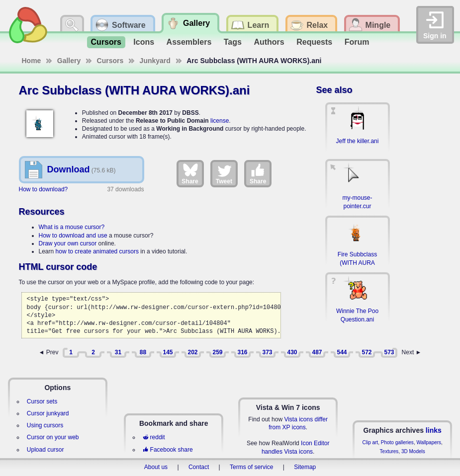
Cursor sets (42, 401)
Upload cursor (46, 450)
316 (242, 352)
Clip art (370, 442)
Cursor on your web (53, 437)
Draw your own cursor (68, 243)
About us (156, 467)
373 (267, 352)
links (434, 430)
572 (367, 352)
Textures (389, 451)
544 (342, 352)
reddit (154, 437)
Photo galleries (397, 442)
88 (143, 352)
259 (217, 352)
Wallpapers (429, 442)
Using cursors (45, 425)
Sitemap (305, 467)
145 (168, 352)
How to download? (44, 189)
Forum (357, 42)
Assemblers (189, 42)
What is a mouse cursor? (72, 227)
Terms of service (251, 467)
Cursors (106, 42)
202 (192, 352)
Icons (144, 42)
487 (317, 352)
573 (389, 352)
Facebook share (168, 450)
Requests (314, 42)
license (220, 121)
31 (118, 352)
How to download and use (73, 236)
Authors (269, 42)
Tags (233, 42)
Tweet (224, 173)
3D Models (413, 451)
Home (32, 61)
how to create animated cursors (97, 251)
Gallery (69, 61)
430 (292, 352)
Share (190, 173)
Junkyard (155, 61)
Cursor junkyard (48, 413)
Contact (199, 467)
